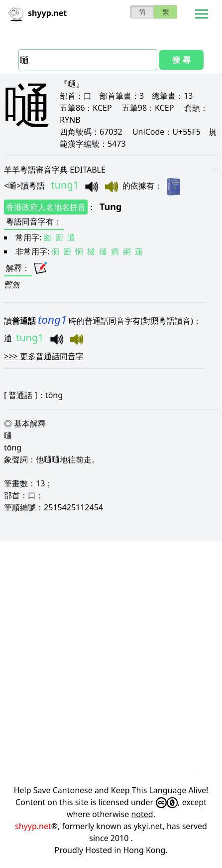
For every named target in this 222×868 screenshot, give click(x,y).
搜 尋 (181, 60)
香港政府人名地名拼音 (46, 207)
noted (142, 814)
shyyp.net (33, 826)
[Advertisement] (111, 656)
